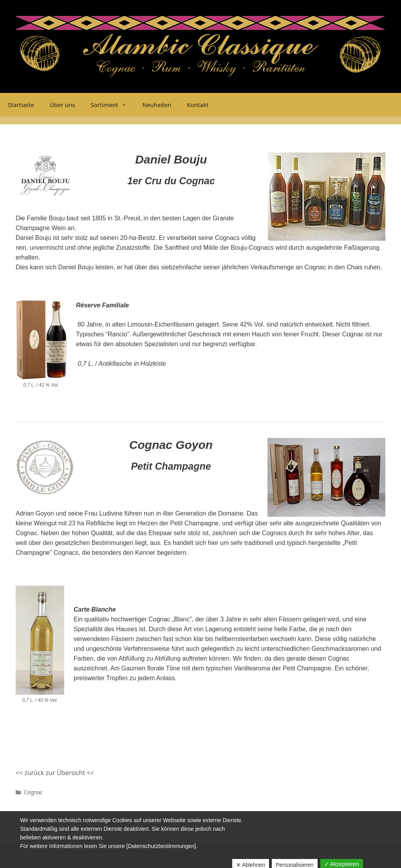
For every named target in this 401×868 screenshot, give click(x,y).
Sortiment (113, 105)
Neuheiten (157, 105)
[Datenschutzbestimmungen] (161, 846)
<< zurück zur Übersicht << (55, 773)
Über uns (62, 105)
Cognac (33, 792)
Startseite (21, 105)
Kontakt (198, 105)
